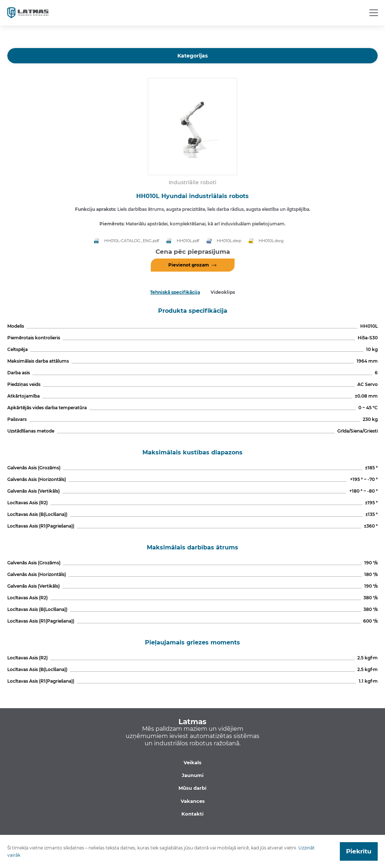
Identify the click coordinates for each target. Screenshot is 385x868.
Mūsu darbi (192, 788)
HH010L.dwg (271, 241)
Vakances (193, 801)
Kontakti (192, 814)
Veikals (192, 762)
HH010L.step (229, 241)
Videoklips (223, 292)
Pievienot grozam (189, 265)
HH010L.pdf (188, 241)
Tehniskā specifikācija (175, 292)
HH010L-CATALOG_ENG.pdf (132, 241)
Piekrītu (359, 851)
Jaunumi (193, 775)
